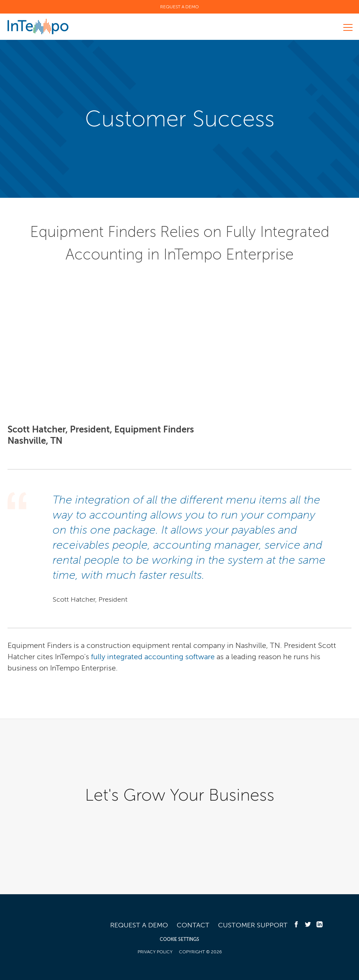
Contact (193, 925)
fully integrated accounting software (153, 657)
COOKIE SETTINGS (179, 939)
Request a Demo (179, 7)
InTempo (38, 27)
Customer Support (253, 925)
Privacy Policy (155, 952)
